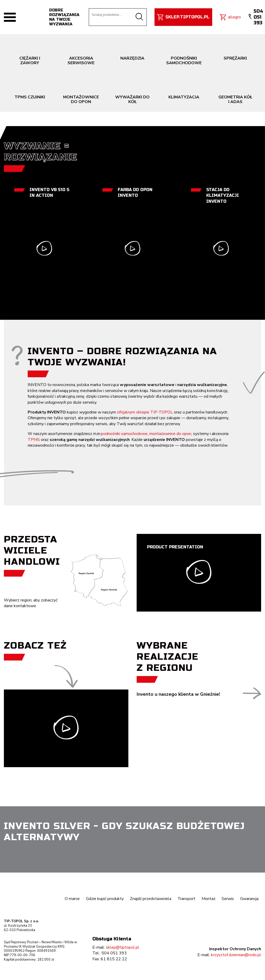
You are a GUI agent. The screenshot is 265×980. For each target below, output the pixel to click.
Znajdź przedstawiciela (150, 899)
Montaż (208, 899)
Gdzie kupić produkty (105, 899)
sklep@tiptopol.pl (123, 947)
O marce (72, 899)
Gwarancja (249, 899)
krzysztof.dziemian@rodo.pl (236, 955)
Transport (186, 899)
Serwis (228, 899)
